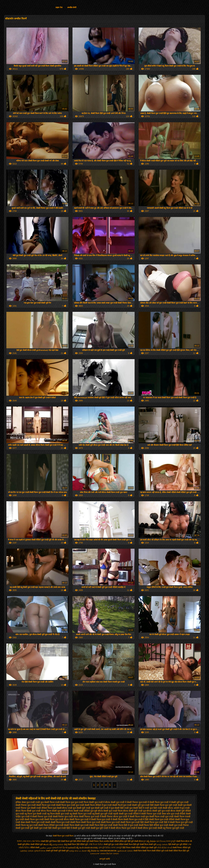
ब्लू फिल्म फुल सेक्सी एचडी (36, 814)
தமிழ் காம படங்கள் (78, 851)
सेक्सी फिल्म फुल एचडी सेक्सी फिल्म (66, 822)
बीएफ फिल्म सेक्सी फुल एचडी (28, 811)
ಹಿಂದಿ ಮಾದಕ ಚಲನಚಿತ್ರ (89, 848)
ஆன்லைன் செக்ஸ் (125, 851)
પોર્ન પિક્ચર (161, 841)
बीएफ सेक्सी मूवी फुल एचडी (158, 811)
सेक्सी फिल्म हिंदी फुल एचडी (101, 825)
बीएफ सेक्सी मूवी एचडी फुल (135, 811)
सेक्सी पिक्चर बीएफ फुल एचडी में (115, 817)
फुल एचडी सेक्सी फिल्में (113, 805)
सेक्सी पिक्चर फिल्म (97, 841)
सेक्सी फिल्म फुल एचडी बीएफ (57, 819)
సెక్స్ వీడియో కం (93, 851)
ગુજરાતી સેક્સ (40, 851)
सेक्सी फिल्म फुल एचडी (34, 819)
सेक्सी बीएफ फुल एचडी (147, 828)
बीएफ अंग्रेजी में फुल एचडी (179, 808)
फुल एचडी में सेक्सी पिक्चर (127, 802)
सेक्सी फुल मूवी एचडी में (100, 828)
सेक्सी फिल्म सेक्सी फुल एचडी (76, 825)
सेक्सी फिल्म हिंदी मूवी (132, 844)
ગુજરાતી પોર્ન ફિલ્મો (60, 848)
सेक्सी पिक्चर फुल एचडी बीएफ (66, 817)
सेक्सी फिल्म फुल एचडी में (80, 819)
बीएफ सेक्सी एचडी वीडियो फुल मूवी (83, 811)
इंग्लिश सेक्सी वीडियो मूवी (34, 844)
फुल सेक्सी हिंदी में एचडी (139, 808)
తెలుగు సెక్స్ (48, 844)
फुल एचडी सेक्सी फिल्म (37, 805)
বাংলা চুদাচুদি (171, 841)
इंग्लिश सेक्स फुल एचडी (25, 802)
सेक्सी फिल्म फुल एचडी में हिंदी (136, 819)
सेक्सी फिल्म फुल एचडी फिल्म (63, 836)
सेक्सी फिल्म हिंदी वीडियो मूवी (78, 844)
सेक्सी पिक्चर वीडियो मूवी (182, 848)
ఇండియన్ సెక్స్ (73, 848)
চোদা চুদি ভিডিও (105, 848)
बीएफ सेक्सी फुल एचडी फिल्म (110, 811)
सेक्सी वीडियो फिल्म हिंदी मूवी (179, 851)
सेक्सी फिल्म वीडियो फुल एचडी (51, 825)
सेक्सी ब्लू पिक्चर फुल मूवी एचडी (171, 828)
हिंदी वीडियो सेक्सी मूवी (81, 841)
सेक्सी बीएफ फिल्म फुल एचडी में (124, 828)
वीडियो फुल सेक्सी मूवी (149, 848)
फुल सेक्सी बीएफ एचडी (63, 808)
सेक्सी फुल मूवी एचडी (81, 828)
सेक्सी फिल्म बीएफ (183, 841)
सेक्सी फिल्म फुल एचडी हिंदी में (157, 822)
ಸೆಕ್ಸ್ (66, 844)
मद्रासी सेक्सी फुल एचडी (123, 814)
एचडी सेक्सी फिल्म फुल (65, 802)
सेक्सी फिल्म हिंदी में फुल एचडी (125, 825)
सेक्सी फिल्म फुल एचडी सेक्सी (38, 822)
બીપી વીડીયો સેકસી (165, 848)
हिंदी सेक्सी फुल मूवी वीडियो (178, 844)
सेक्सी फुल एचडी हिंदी (43, 828)
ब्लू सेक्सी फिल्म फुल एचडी (81, 814)
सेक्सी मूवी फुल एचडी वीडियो (114, 844)
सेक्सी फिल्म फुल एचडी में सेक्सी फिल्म (107, 819)
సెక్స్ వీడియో (151, 841)
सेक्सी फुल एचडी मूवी (24, 828)
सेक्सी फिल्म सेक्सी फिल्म (142, 851)
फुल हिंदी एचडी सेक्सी (159, 808)
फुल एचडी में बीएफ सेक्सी (105, 802)
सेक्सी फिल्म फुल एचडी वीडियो (162, 819)
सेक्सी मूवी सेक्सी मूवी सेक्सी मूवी (57, 851)
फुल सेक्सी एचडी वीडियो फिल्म (40, 808)
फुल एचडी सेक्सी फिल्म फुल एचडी (61, 805)
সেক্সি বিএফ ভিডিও (96, 844)
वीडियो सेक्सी (35, 848)
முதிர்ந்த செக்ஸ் (27, 851)
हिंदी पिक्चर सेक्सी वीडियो (131, 848)
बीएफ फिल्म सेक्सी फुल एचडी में (54, 811)
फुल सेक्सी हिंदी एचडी (120, 808)
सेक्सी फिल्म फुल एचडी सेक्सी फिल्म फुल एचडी (100, 822)
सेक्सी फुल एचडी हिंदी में (62, 828)
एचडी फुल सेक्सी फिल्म (45, 802)
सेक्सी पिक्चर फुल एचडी (42, 817)
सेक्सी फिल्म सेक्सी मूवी (148, 844)
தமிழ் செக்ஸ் (162, 844)
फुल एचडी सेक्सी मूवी (132, 805)
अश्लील (106, 841)
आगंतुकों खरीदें (104, 859)
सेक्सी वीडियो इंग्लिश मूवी (118, 841)
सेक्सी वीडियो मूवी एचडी (160, 851)
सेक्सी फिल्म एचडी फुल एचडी (161, 817)
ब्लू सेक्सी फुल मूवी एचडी (102, 814)
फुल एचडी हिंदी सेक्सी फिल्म (153, 805)
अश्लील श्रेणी (72, 7)
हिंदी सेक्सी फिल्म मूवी (65, 841)
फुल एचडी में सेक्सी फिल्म (149, 802)
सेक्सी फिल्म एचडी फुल (139, 817)
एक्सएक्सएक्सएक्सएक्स (108, 851)
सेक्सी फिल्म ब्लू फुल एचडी (27, 825)
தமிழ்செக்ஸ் (58, 844)
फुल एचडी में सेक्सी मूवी (170, 802)
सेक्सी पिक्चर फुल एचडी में (90, 817)
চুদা (145, 841)
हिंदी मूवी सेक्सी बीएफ (135, 841)
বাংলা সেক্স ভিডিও (34, 841)
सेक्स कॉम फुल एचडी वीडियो (174, 814)
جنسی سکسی (46, 848)
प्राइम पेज (59, 7)
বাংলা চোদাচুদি (117, 848)
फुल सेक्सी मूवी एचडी (82, 808)
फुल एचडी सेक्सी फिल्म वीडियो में (89, 805)
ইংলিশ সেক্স (21, 841)
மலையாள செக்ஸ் (98, 854)
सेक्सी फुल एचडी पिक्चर (179, 825)
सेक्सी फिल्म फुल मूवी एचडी (181, 822)
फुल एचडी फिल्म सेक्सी (84, 802)
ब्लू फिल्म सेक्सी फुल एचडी (58, 814)
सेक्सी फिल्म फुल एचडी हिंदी (132, 822)
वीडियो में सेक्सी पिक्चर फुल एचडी (147, 814)
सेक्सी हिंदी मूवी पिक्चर (49, 841)
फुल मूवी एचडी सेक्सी (174, 805)
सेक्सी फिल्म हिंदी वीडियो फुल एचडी (153, 825)
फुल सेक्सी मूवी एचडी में (101, 808)
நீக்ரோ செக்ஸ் (113, 854)
